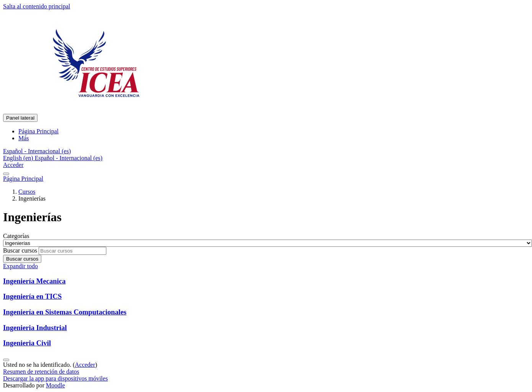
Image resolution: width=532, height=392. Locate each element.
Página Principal (23, 179)
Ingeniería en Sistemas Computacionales (65, 312)
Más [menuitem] (24, 138)
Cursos (27, 192)
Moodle (55, 385)
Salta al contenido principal (37, 6)
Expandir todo (20, 266)
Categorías (16, 236)
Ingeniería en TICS (32, 296)
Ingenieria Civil (27, 343)
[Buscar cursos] (72, 251)
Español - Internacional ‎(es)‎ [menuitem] (69, 158)
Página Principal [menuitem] (38, 131)
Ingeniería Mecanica (34, 281)
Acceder (13, 165)
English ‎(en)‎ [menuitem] (19, 158)
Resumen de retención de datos (41, 372)
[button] (37, 151)
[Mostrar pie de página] (6, 360)
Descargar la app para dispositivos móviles (55, 378)
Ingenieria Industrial (35, 328)
